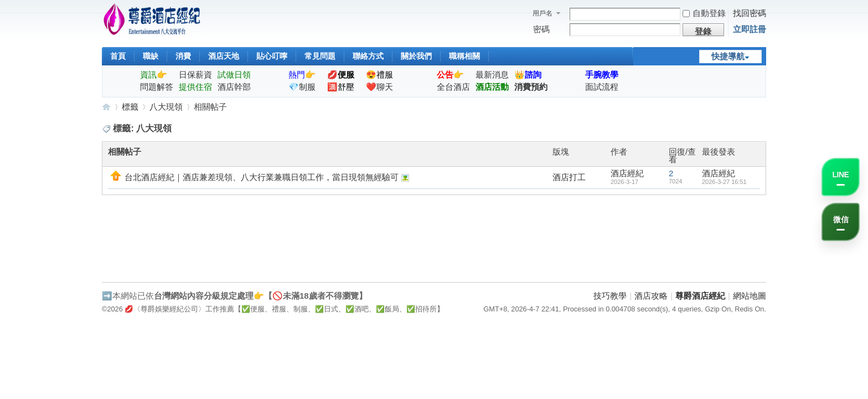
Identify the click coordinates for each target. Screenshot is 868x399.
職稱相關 (464, 56)
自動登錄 (704, 13)
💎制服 (302, 87)
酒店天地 (224, 56)
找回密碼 (750, 13)
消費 (183, 56)
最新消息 (492, 75)
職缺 (151, 56)
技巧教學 (610, 296)
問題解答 (157, 87)
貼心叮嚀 (272, 56)
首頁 (118, 56)
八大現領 (166, 107)
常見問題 (320, 56)
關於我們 (416, 56)
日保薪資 (195, 75)
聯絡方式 (368, 56)
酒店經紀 (627, 173)
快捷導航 (728, 56)
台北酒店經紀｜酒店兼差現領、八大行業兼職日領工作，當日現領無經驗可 (262, 177)
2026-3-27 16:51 (724, 182)
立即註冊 (750, 29)
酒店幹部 (234, 87)
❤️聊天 (379, 87)
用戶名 (542, 13)
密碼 (541, 29)
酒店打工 (569, 177)
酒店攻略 (651, 296)
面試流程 (602, 87)
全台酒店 (453, 87)
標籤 (130, 107)
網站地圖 (750, 296)
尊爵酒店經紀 (106, 107)
